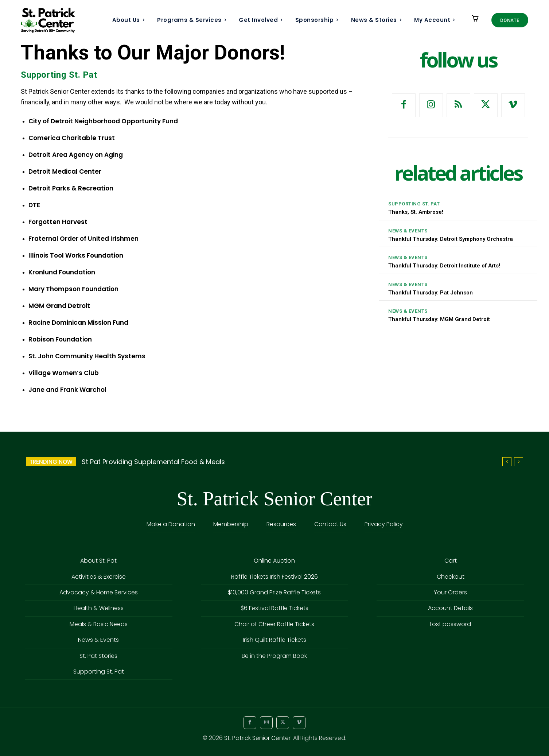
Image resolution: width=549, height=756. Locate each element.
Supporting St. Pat (59, 75)
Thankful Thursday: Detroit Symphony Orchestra (451, 239)
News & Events (408, 231)
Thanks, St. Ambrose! (416, 212)
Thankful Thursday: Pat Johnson (431, 293)
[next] (519, 462)
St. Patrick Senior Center (257, 738)
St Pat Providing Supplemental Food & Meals (153, 462)
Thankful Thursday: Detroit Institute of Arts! (444, 266)
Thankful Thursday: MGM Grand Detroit (439, 319)
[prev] (507, 462)
